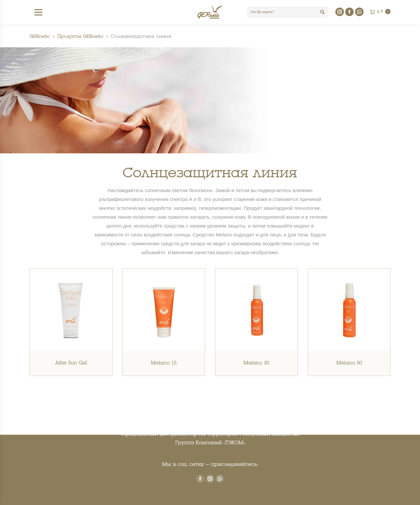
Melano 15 (164, 363)
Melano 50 (349, 363)
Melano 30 (256, 363)
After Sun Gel (71, 363)
